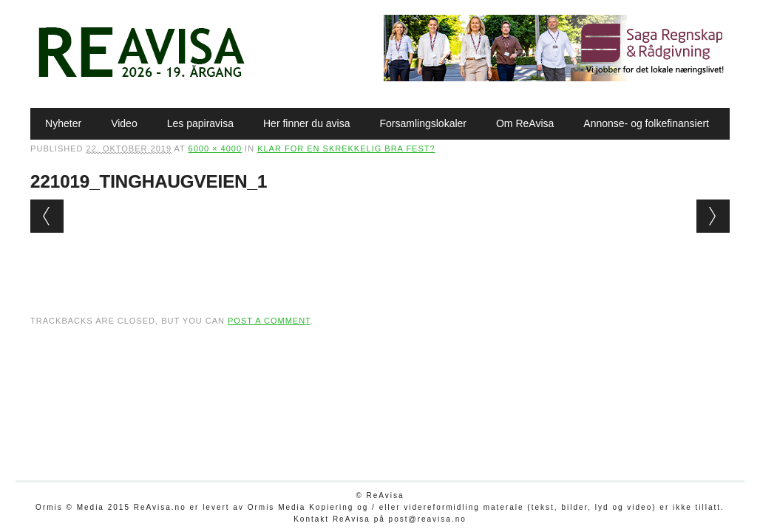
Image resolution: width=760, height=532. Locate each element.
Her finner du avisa (307, 123)
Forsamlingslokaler (423, 123)
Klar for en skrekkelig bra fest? (346, 149)
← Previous (47, 216)
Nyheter (63, 123)
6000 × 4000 (215, 149)
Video (124, 123)
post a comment (269, 321)
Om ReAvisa (525, 123)
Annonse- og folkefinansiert (646, 123)
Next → (713, 216)
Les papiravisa (200, 123)
